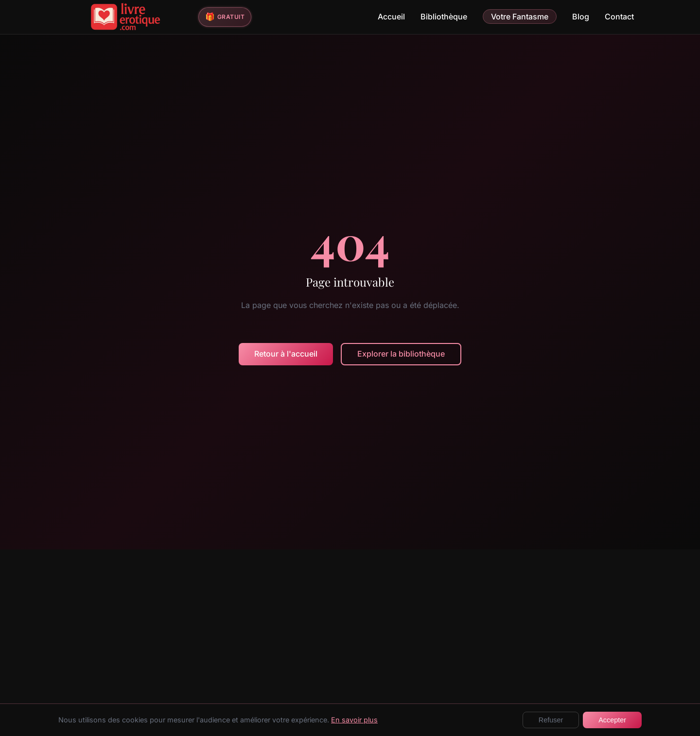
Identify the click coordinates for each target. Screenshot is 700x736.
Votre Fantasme (520, 17)
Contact (619, 17)
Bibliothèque (444, 17)
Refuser (551, 720)
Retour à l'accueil (286, 354)
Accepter (612, 720)
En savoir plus (354, 720)
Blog (581, 17)
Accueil (391, 17)
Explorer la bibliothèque (401, 354)
